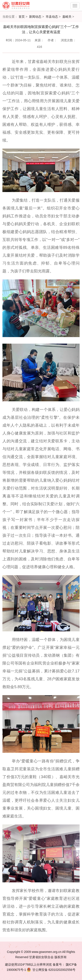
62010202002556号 (51, 970)
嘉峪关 (67, 17)
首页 (22, 17)
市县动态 (52, 17)
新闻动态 (35, 17)
